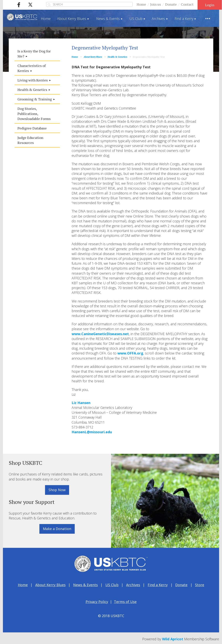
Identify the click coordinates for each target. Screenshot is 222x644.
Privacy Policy (97, 602)
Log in (210, 5)
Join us (156, 4)
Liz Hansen (81, 403)
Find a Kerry (158, 585)
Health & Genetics (118, 57)
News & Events (85, 585)
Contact (187, 4)
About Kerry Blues (93, 57)
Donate (171, 4)
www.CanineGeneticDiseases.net (100, 334)
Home (141, 4)
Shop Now (57, 490)
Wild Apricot (173, 639)
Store (200, 585)
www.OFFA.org (130, 353)
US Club (112, 585)
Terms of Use (125, 602)
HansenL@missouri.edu (92, 432)
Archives (133, 585)
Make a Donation (57, 529)
